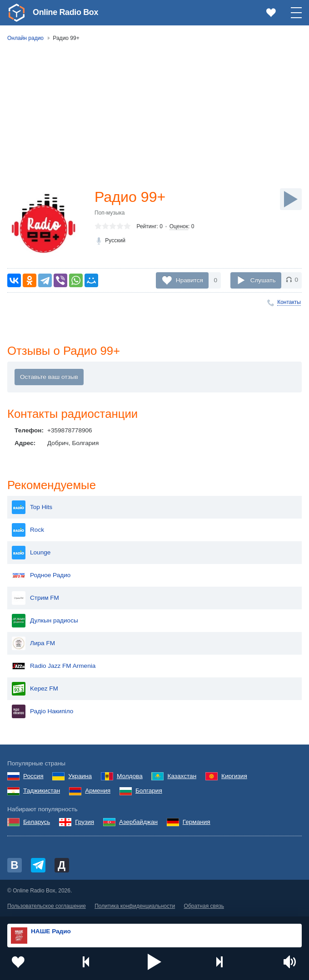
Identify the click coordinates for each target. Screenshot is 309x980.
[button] (154, 962)
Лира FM (33, 643)
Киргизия (234, 776)
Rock (28, 530)
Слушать (263, 280)
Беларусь (37, 822)
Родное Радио (41, 575)
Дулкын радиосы (45, 621)
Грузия (85, 822)
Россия (33, 776)
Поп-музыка (110, 213)
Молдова (130, 776)
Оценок (179, 226)
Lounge (31, 553)
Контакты (289, 302)
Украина (80, 776)
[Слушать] (291, 199)
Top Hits (32, 507)
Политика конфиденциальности (135, 906)
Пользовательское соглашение (47, 906)
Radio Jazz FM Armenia (54, 666)
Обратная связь (204, 906)
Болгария (149, 791)
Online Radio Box (65, 12)
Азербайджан (138, 822)
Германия (197, 822)
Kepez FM (35, 689)
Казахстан (182, 776)
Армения (98, 791)
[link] (16, 13)
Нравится (189, 280)
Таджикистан (42, 791)
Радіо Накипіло (42, 711)
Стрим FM (35, 598)
